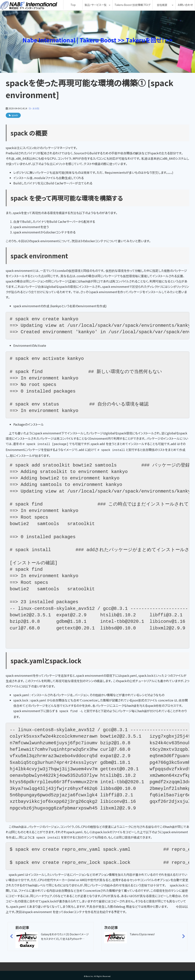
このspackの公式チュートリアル (134, 680)
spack (15, 115)
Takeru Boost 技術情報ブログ (132, 5)
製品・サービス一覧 (96, 5)
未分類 (36, 108)
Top (73, 5)
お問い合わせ (185, 5)
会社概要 (162, 5)
